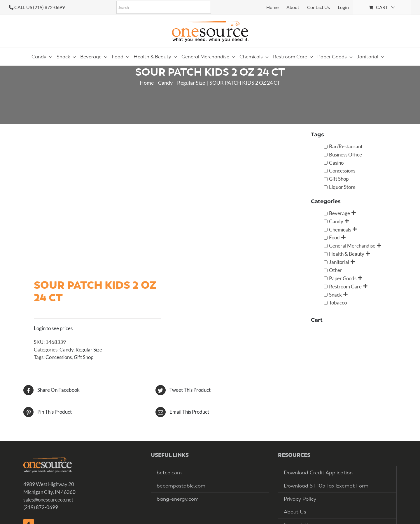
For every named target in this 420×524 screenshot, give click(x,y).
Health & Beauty (347, 254)
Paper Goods (343, 278)
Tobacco (338, 303)
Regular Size (89, 350)
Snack (335, 295)
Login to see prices (53, 328)
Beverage (339, 213)
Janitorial (339, 262)
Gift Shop (84, 357)
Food (334, 237)
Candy (66, 350)
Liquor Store (342, 187)
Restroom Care (345, 287)
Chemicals (340, 230)
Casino (336, 163)
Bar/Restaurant (346, 146)
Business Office (345, 155)
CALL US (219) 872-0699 (40, 7)
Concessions (59, 357)
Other (336, 270)
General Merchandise (352, 246)
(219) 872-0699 (41, 507)
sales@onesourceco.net (48, 500)
